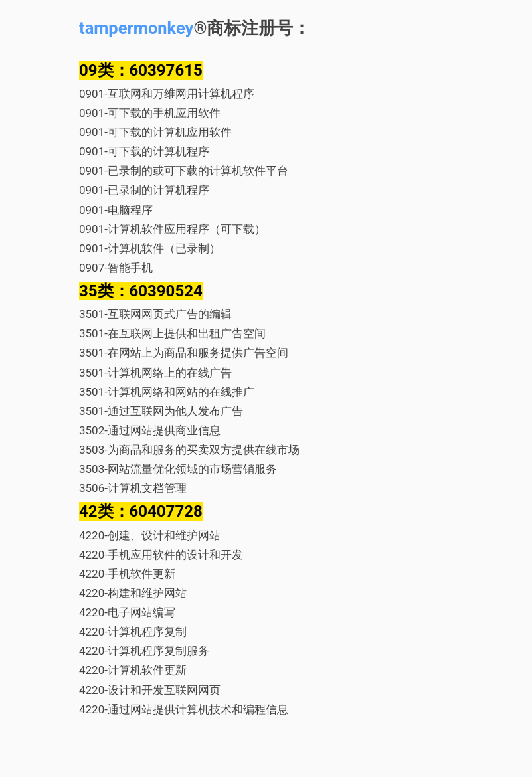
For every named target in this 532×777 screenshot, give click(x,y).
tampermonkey (136, 28)
